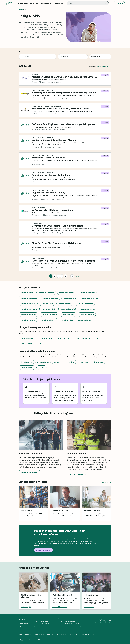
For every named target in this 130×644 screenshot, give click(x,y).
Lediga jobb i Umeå (68, 315)
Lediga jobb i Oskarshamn (29, 309)
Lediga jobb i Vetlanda (28, 320)
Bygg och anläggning (28, 338)
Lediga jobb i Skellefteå (68, 309)
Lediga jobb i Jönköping (50, 298)
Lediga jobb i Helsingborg (29, 298)
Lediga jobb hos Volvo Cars (30, 472)
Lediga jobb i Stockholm (28, 315)
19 (72, 276)
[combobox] (73, 57)
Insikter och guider (46, 3)
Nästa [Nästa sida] (78, 276)
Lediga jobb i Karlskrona (90, 298)
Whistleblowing (74, 634)
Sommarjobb (58, 362)
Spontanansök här (43, 550)
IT (97, 338)
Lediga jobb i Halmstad (87, 293)
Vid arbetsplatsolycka (25, 634)
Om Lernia (22, 619)
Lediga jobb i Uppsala (87, 315)
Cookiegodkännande (88, 634)
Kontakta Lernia (24, 623)
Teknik (40, 344)
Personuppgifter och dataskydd (44, 634)
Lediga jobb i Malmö (65, 304)
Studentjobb (84, 362)
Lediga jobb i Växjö (67, 320)
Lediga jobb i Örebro (85, 320)
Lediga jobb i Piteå (49, 309)
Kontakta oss (58, 3)
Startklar (42, 368)
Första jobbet (25, 362)
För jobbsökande (23, 3)
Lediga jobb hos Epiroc (76, 474)
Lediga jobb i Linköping (28, 304)
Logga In (119, 3)
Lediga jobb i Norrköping (85, 304)
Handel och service (64, 338)
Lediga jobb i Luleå (47, 304)
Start (20, 10)
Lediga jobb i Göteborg (67, 293)
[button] (105, 3)
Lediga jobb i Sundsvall (49, 315)
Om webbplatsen (61, 634)
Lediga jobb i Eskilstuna (46, 293)
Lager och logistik (26, 344)
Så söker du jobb (106, 482)
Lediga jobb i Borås (27, 293)
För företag (34, 3)
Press (20, 627)
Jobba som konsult (27, 368)
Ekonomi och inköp (46, 338)
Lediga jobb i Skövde (88, 309)
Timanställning (98, 362)
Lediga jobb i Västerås (48, 320)
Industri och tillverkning (84, 338)
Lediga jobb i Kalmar (70, 298)
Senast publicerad (104, 66)
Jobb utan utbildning (42, 362)
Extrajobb (71, 362)
